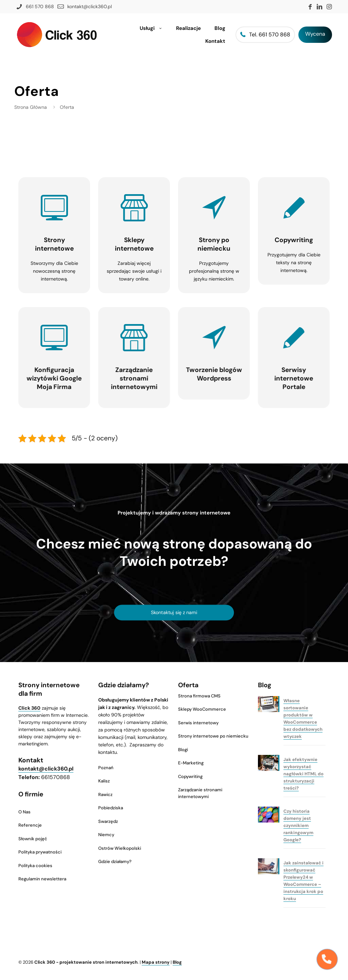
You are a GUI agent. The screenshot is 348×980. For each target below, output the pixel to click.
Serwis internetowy (198, 723)
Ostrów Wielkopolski (120, 848)
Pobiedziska (111, 808)
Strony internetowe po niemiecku (213, 736)
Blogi (183, 750)
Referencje (30, 825)
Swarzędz (108, 821)
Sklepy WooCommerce (202, 709)
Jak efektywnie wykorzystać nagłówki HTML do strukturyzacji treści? (303, 774)
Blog (177, 962)
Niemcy (106, 835)
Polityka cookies (35, 866)
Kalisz (104, 781)
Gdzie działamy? (115, 861)
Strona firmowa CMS (199, 696)
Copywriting (190, 776)
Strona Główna (31, 107)
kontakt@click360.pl (46, 769)
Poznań (106, 768)
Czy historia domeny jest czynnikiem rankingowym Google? (298, 825)
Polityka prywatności (40, 852)
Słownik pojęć (33, 839)
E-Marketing (191, 763)
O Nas (24, 812)
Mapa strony (156, 962)
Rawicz (105, 795)
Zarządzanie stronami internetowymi (200, 793)
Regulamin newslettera (42, 879)
